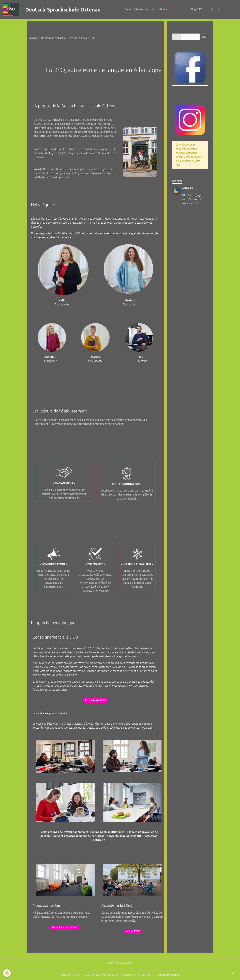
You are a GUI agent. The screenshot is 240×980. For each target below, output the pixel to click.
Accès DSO (133, 932)
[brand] (56, 10)
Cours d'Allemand (137, 10)
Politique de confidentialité (138, 975)
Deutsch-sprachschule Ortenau (59, 39)
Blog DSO (198, 10)
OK (204, 37)
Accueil (33, 39)
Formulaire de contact (64, 928)
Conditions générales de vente (100, 975)
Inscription (161, 10)
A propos (180, 10)
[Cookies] (7, 973)
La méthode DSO (95, 701)
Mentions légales (69, 975)
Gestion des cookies (169, 975)
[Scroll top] (233, 973)
